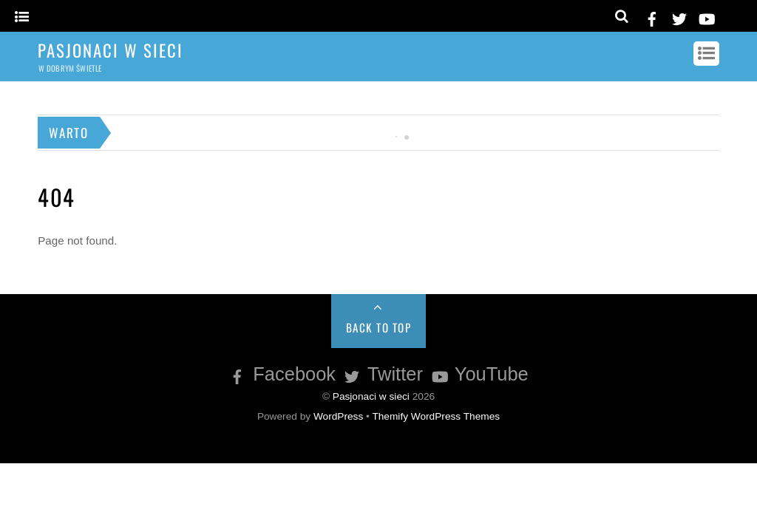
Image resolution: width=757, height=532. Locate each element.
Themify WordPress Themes (436, 416)
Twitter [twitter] (382, 374)
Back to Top (379, 327)
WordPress (338, 416)
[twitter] (679, 17)
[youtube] (706, 17)
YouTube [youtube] (479, 374)
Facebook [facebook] (281, 374)
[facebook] (652, 17)
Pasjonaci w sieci (371, 396)
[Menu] (22, 17)
